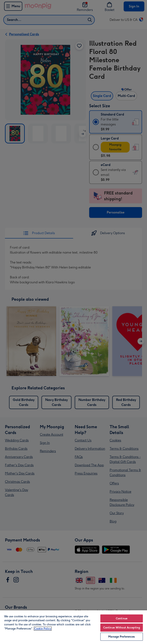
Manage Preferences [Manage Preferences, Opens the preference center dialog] (122, 637)
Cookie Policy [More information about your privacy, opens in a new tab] (43, 629)
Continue (122, 618)
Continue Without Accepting (122, 628)
